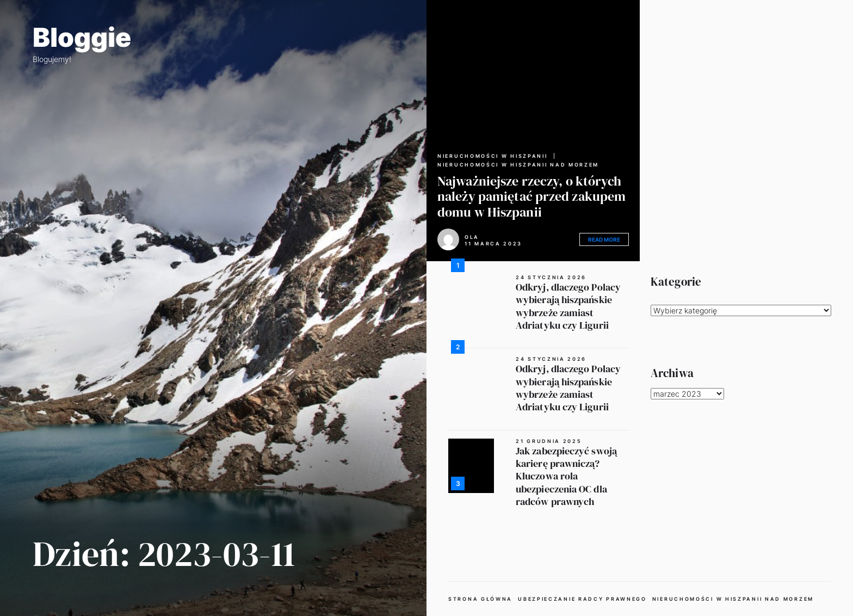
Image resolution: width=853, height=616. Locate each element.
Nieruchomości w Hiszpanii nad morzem (518, 165)
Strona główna (480, 599)
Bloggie (82, 38)
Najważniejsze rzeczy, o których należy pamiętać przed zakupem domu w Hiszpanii (531, 197)
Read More (604, 239)
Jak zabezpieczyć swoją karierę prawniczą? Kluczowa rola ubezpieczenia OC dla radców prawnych (566, 476)
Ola (472, 237)
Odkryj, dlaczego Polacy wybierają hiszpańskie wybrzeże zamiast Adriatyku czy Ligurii (568, 306)
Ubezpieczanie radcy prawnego (582, 599)
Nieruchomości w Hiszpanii (493, 156)
